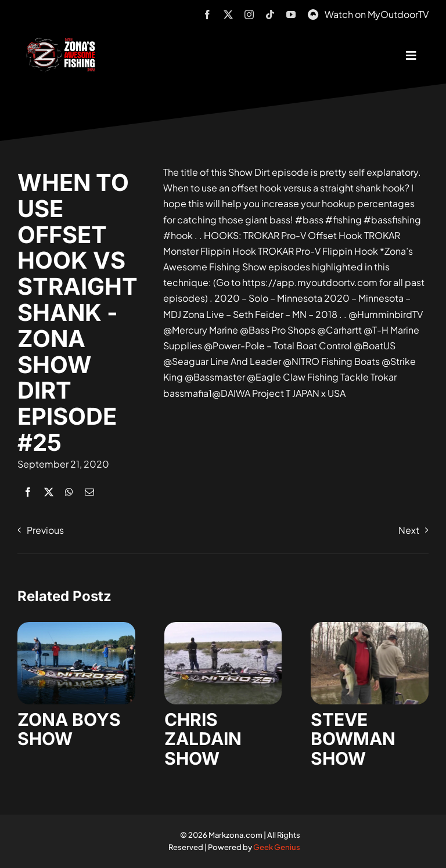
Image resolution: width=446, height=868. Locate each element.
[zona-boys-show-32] (76, 626)
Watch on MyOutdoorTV (377, 14)
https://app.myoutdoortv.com (310, 282)
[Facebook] (28, 492)
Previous (45, 530)
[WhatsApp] (69, 492)
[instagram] (249, 15)
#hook (178, 235)
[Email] (89, 492)
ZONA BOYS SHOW (69, 729)
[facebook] (207, 15)
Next (409, 530)
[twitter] (228, 15)
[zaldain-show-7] (223, 626)
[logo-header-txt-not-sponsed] (63, 42)
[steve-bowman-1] (370, 626)
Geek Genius (277, 847)
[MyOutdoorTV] (313, 13)
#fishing (344, 220)
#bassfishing (392, 220)
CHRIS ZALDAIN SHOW (203, 739)
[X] (49, 492)
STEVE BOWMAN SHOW (353, 739)
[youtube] (291, 15)
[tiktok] (270, 15)
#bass (309, 220)
